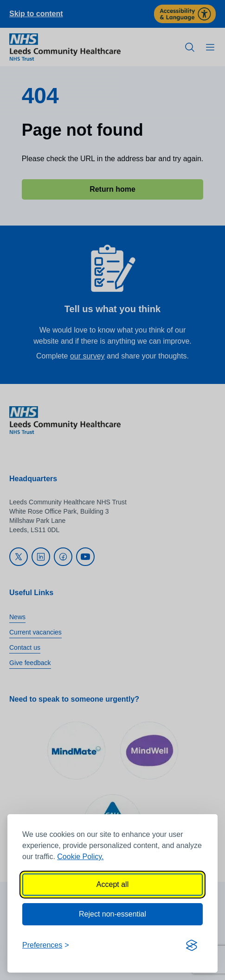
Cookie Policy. (80, 857)
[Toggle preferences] (46, 945)
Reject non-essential (112, 914)
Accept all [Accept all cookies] (112, 884)
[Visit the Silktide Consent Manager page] (192, 945)
